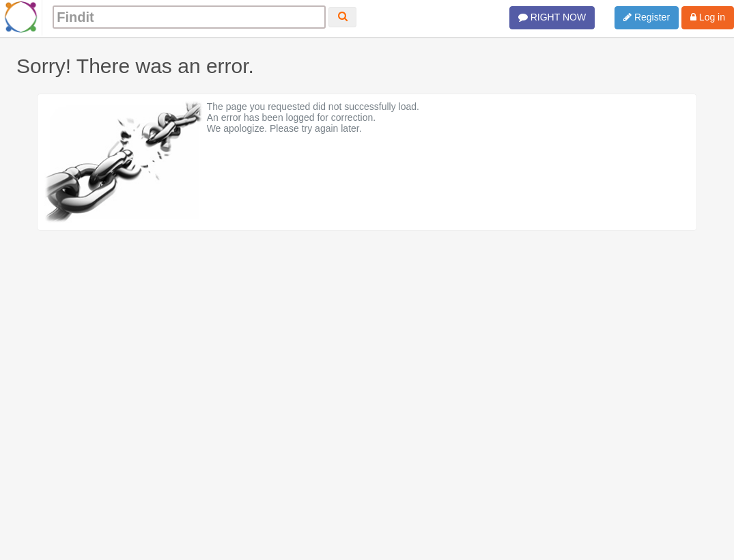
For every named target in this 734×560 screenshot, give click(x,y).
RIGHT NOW (552, 17)
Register (647, 17)
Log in (708, 17)
